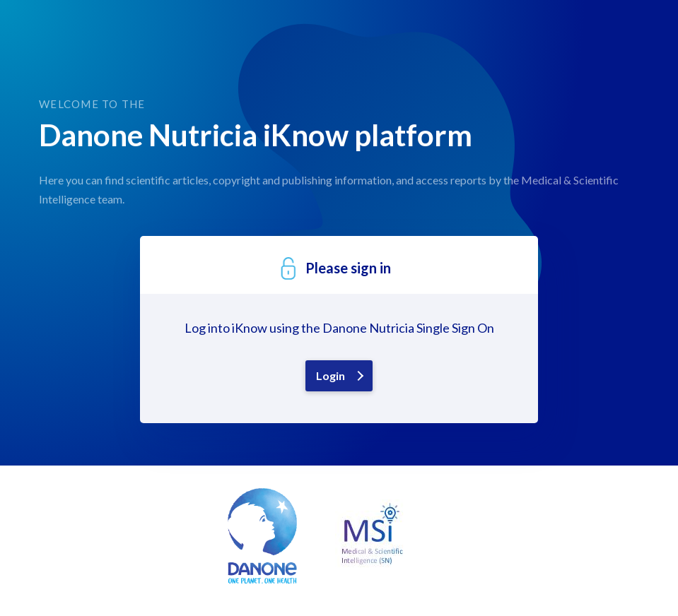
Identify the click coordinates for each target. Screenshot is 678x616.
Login (331, 375)
